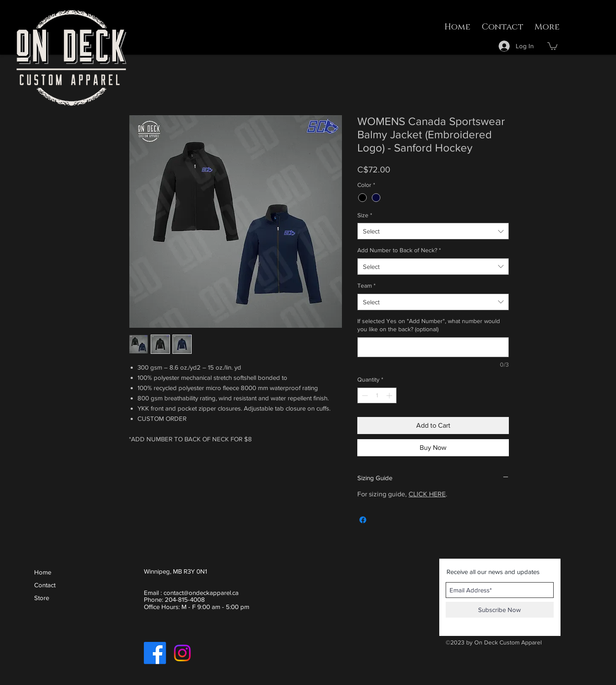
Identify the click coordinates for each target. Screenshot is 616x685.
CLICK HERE (427, 494)
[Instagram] (182, 653)
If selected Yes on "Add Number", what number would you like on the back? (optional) (429, 325)
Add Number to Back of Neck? (399, 250)
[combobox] (433, 231)
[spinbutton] (377, 395)
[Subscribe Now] (500, 610)
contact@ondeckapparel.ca (201, 593)
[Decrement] (364, 395)
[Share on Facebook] (363, 520)
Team (366, 286)
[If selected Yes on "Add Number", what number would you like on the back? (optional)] (433, 347)
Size (365, 215)
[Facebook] (155, 653)
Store (42, 598)
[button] (552, 46)
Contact (45, 585)
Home (43, 572)
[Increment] (390, 395)
